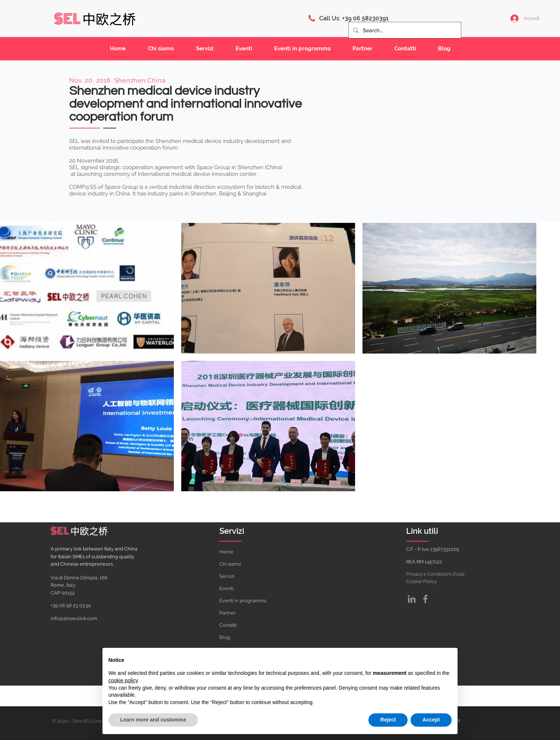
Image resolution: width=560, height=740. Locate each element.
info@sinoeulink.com (74, 618)
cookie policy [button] (123, 680)
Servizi (227, 576)
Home (226, 552)
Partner (228, 613)
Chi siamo (230, 564)
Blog (225, 637)
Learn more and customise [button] (153, 720)
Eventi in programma (243, 601)
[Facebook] (425, 599)
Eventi (226, 588)
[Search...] (404, 30)
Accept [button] (431, 720)
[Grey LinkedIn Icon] (412, 599)
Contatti (228, 625)
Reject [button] (388, 720)
